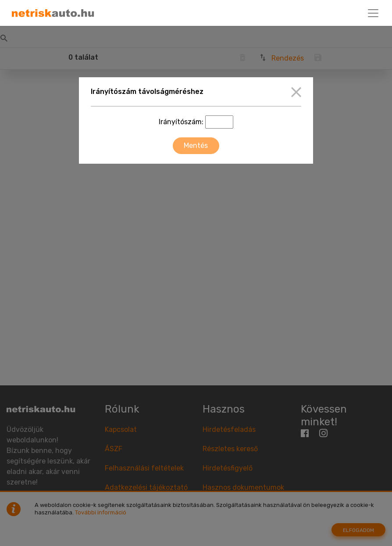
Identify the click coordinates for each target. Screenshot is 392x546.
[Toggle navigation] (373, 13)
